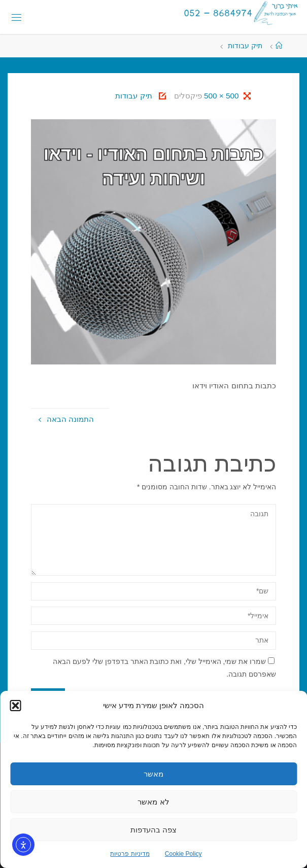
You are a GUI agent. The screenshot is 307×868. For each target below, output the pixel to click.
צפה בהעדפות (153, 830)
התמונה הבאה (66, 419)
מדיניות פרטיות (130, 854)
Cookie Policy (183, 854)
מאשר (153, 774)
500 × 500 (220, 96)
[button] (15, 706)
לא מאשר (153, 802)
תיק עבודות (245, 46)
